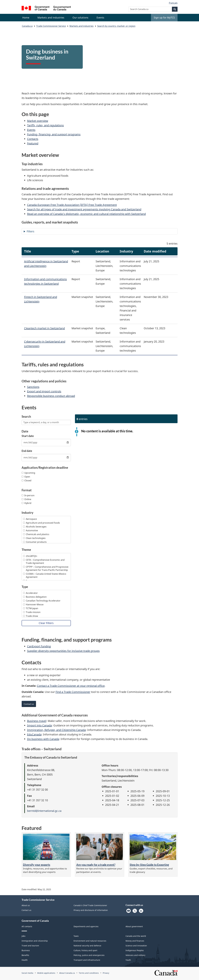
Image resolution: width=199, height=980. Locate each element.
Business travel (37, 721)
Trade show (31, 616)
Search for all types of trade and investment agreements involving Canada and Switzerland (84, 209)
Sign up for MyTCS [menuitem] (164, 18)
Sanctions (33, 387)
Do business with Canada (43, 739)
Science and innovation (136, 946)
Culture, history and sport (85, 950)
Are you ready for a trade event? (96, 865)
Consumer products (35, 542)
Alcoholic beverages (35, 527)
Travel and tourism (30, 946)
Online (26, 499)
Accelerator (30, 593)
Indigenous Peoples (135, 950)
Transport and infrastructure (87, 960)
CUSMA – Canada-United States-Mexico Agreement (45, 575)
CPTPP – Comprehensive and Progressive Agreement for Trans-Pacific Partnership (46, 568)
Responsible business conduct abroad (51, 396)
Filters (30, 231)
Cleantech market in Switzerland (44, 328)
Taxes (76, 936)
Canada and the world (136, 936)
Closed (26, 480)
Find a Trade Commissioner (73, 692)
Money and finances (135, 941)
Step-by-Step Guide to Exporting (149, 865)
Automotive (30, 530)
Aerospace (30, 519)
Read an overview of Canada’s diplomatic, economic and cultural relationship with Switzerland (86, 214)
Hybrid (26, 503)
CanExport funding (39, 646)
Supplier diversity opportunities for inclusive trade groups (63, 651)
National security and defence (87, 946)
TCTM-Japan (31, 608)
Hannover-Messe (33, 604)
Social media (27, 973)
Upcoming (28, 473)
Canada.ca (27, 26)
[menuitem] (51, 18)
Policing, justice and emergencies (89, 955)
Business (26, 950)
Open (26, 477)
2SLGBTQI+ (30, 556)
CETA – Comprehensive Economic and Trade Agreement (44, 561)
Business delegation (35, 597)
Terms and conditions (89, 973)
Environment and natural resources (90, 941)
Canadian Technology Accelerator (42, 601)
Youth (128, 960)
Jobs (24, 936)
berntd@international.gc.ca (44, 811)
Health (25, 960)
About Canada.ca (67, 973)
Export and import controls (44, 391)
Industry (27, 513)
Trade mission (32, 612)
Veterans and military (135, 955)
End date (27, 451)
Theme (26, 550)
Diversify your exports (37, 865)
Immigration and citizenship (35, 941)
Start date (28, 436)
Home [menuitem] (26, 18)
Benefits (25, 955)
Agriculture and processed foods (42, 523)
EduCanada (34, 734)
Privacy (106, 973)
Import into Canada (39, 725)
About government (134, 926)
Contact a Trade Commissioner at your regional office (71, 686)
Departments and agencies (86, 926)
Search (26, 417)
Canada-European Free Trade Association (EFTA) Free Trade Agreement (72, 205)
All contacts (27, 926)
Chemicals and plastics (36, 534)
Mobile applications (46, 973)
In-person (28, 495)
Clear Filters (46, 623)
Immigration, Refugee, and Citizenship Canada (56, 730)
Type (25, 587)
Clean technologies (34, 538)
